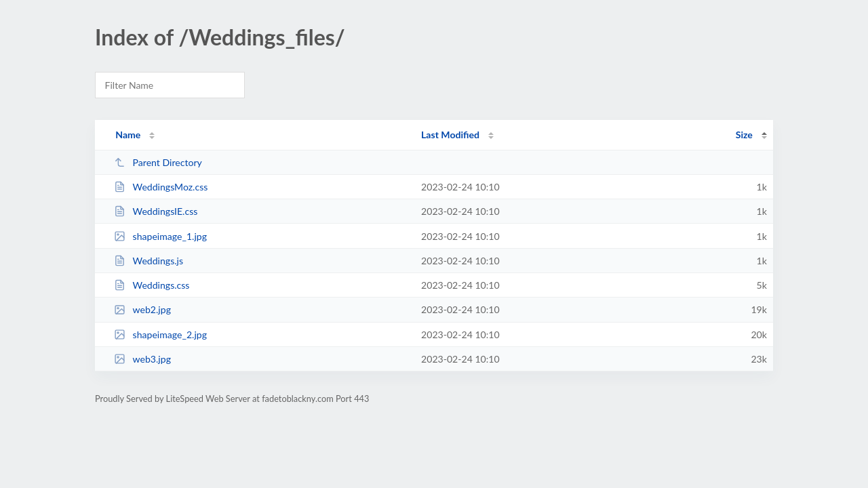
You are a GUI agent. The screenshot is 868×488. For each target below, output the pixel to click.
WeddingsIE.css (156, 211)
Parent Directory (158, 162)
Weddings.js (149, 261)
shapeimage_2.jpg (160, 334)
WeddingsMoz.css (161, 187)
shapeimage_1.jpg (160, 236)
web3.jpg (142, 359)
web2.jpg (142, 309)
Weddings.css (152, 285)
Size (744, 135)
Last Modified (450, 135)
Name (128, 135)
